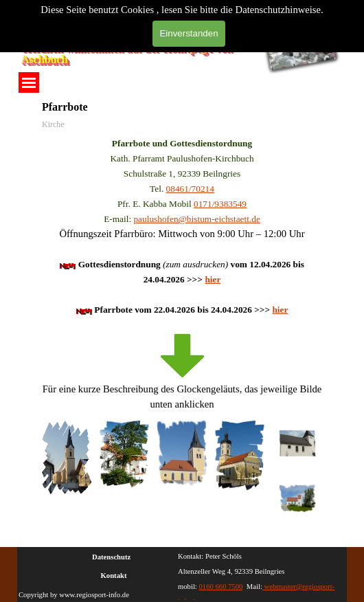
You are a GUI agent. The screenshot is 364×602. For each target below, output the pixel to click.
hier (213, 279)
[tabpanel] (182, 274)
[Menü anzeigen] (29, 82)
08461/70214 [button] (190, 189)
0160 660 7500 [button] (221, 587)
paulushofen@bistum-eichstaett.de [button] (196, 219)
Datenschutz (111, 557)
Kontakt (114, 576)
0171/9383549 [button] (220, 204)
